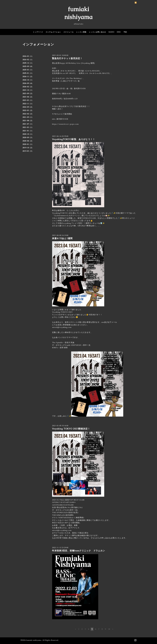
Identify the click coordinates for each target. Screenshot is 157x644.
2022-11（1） (28, 104)
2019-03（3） (28, 151)
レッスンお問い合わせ (97, 32)
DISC (119, 32)
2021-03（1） (28, 127)
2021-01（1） (28, 131)
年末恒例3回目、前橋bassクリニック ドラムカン (78, 551)
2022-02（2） (28, 114)
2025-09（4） (28, 66)
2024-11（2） (28, 77)
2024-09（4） (28, 83)
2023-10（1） (28, 90)
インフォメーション (53, 32)
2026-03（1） (28, 56)
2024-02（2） (28, 87)
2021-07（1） (28, 124)
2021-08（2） (28, 121)
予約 (125, 32)
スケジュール (69, 32)
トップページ (38, 32)
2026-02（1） (28, 60)
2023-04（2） (28, 97)
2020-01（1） (28, 144)
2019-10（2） (28, 148)
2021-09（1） (28, 117)
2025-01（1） (28, 73)
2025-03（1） (28, 70)
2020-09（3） (28, 138)
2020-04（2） (28, 141)
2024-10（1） (28, 80)
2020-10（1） (28, 134)
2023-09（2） (28, 94)
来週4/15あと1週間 (62, 238)
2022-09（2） (28, 107)
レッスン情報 (81, 32)
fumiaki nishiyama (34, 640)
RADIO (111, 32)
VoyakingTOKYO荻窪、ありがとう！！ (73, 139)
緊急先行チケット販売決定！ (67, 58)
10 (109, 629)
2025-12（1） (28, 63)
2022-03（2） (28, 110)
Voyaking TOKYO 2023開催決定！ (71, 429)
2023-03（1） (28, 100)
